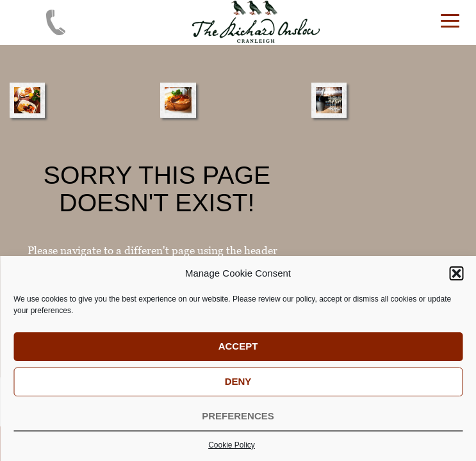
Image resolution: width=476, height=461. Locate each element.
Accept (238, 352)
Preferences (238, 422)
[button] (456, 279)
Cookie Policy (232, 451)
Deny (238, 387)
